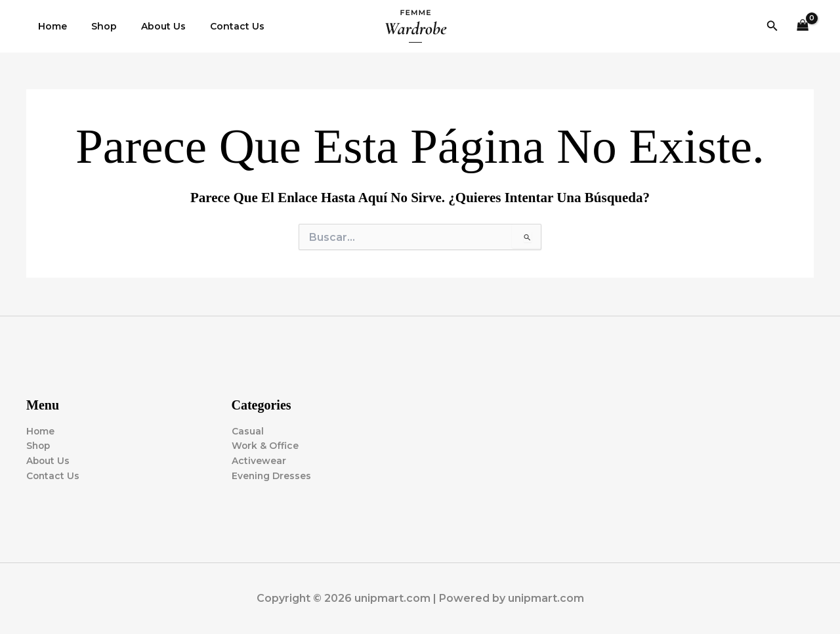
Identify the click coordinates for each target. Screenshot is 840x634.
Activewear (259, 461)
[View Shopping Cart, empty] (803, 27)
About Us (149, 26)
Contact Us (217, 26)
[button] (772, 26)
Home (50, 26)
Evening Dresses (272, 476)
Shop (95, 26)
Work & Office (265, 446)
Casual (248, 431)
